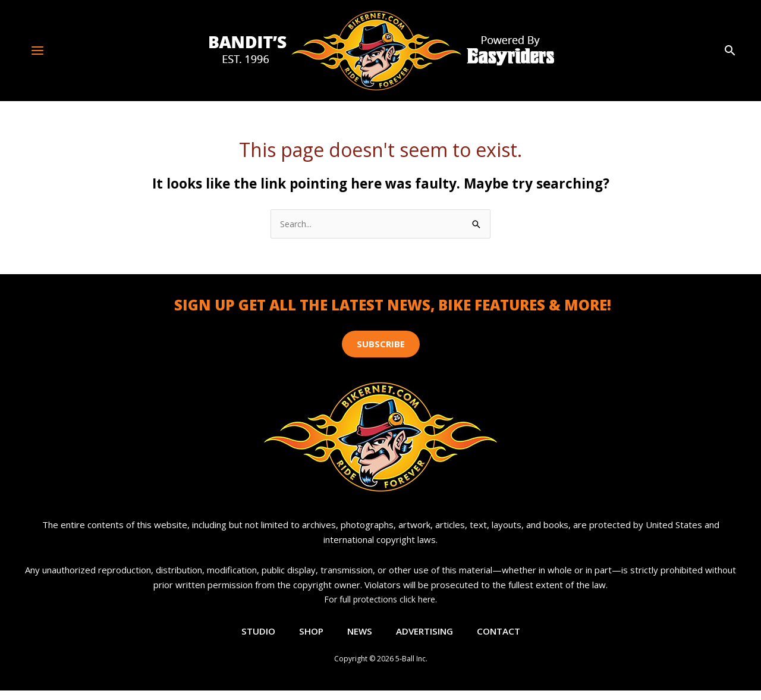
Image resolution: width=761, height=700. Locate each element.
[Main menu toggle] (38, 50)
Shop (308, 636)
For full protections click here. (380, 600)
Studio (254, 636)
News (358, 636)
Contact (502, 636)
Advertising (425, 636)
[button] (730, 51)
